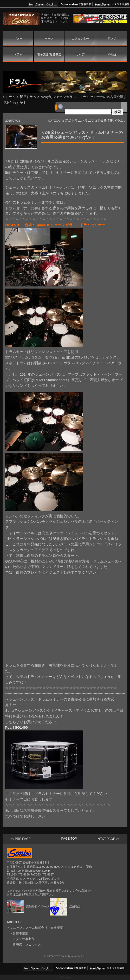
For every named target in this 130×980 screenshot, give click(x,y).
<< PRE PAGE (21, 839)
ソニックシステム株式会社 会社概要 (36, 928)
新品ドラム (28, 97)
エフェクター (80, 38)
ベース (49, 38)
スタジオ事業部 (24, 939)
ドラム (18, 54)
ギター (18, 38)
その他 (112, 54)
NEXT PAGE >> (109, 839)
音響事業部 (21, 933)
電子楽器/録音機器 (49, 54)
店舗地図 (65, 906)
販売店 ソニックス (27, 945)
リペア (80, 54)
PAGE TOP (69, 839)
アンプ (112, 38)
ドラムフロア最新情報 (97, 121)
